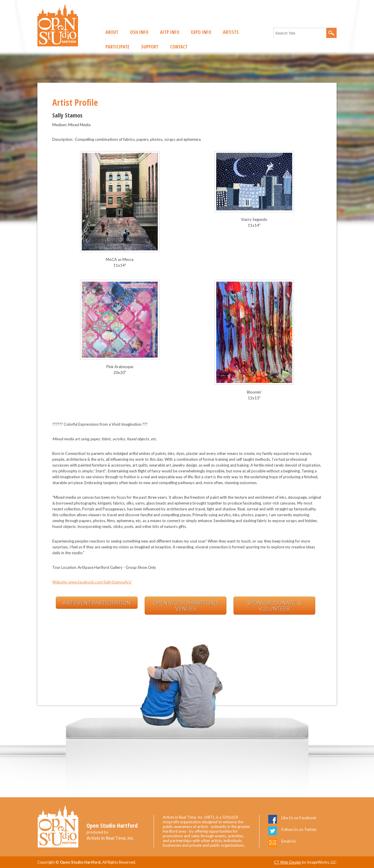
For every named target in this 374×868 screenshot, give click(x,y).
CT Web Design (288, 862)
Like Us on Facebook (299, 818)
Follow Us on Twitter (299, 829)
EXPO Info (201, 32)
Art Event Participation (97, 603)
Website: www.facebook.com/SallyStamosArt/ (92, 582)
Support (150, 47)
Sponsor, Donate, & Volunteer (275, 606)
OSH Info (139, 32)
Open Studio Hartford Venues (186, 606)
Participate (117, 47)
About (112, 32)
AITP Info (170, 32)
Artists (231, 32)
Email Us (289, 841)
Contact (179, 47)
